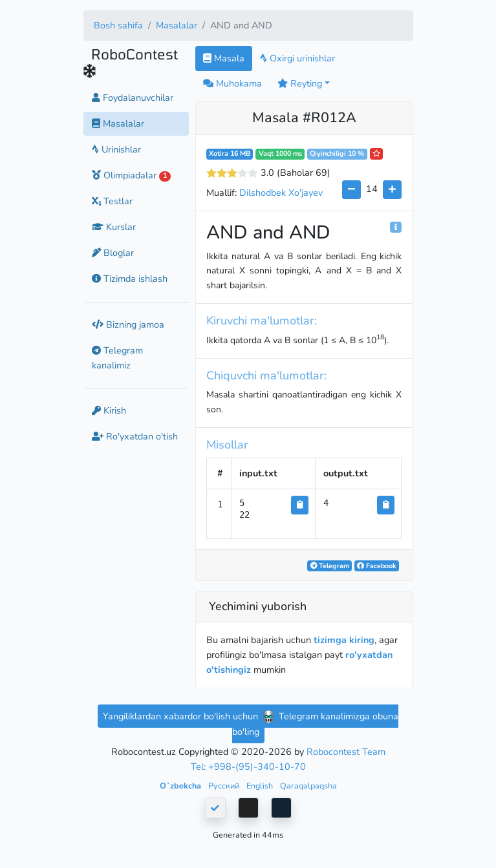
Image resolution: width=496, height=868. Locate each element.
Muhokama (232, 83)
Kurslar (114, 227)
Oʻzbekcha (181, 786)
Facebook (377, 566)
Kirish (109, 410)
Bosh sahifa (118, 25)
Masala (224, 58)
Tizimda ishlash (130, 279)
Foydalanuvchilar (133, 98)
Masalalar (177, 25)
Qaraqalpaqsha (308, 786)
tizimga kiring (344, 640)
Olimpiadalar (132, 175)
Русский (225, 786)
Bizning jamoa (128, 324)
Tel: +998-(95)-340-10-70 (248, 767)
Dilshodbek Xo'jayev (281, 193)
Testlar (112, 201)
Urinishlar (116, 149)
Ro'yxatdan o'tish (135, 436)
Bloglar (113, 253)
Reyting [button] (300, 83)
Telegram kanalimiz (117, 358)
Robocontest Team (346, 752)
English (261, 786)
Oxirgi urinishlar (297, 58)
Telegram (330, 566)
